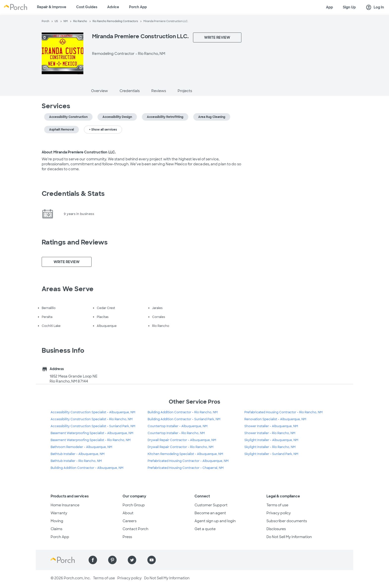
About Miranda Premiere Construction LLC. (79, 152)
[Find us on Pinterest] (112, 560)
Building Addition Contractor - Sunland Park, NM (184, 419)
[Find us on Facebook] (93, 560)
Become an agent (210, 513)
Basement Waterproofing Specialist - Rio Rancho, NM (91, 440)
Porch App (138, 7)
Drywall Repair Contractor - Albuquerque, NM (182, 440)
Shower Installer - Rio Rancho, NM (270, 433)
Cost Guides (87, 7)
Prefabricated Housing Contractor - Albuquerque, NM (188, 461)
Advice (113, 7)
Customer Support (211, 505)
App (329, 7)
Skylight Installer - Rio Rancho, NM (270, 447)
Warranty (59, 513)
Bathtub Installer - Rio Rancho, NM (76, 461)
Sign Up (349, 7)
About (128, 513)
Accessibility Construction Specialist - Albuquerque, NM (93, 412)
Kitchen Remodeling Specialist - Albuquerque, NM (185, 454)
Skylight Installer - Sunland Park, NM (271, 454)
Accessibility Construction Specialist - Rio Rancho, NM (92, 419)
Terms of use (277, 505)
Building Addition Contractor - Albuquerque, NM (87, 468)
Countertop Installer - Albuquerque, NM (178, 426)
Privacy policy (279, 513)
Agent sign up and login (215, 521)
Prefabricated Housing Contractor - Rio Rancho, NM (283, 412)
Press (127, 537)
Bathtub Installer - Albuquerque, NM (78, 454)
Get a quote (205, 529)
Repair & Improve (52, 7)
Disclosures (276, 529)
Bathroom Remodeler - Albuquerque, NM (81, 447)
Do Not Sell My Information (289, 537)
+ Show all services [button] (103, 130)
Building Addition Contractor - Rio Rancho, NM (183, 412)
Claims (56, 529)
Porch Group (134, 505)
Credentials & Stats (73, 194)
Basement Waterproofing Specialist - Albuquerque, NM (92, 433)
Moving (57, 521)
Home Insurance (65, 505)
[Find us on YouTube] (152, 560)
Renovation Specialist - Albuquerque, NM (275, 419)
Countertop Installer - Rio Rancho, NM (176, 433)
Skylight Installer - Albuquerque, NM (271, 440)
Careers (130, 521)
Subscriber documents (287, 521)
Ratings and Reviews (75, 242)
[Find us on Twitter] (132, 560)
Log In (375, 7)
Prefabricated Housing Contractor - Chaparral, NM (186, 468)
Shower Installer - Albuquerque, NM (271, 426)
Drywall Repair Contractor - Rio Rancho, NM (180, 447)
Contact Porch (135, 529)
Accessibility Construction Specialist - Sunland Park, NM (93, 426)
